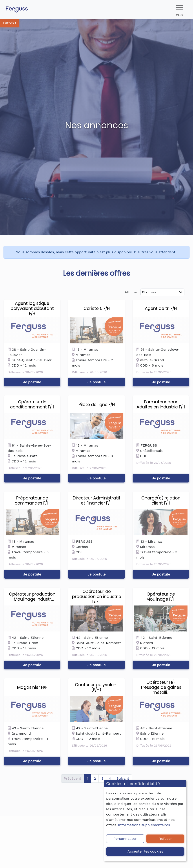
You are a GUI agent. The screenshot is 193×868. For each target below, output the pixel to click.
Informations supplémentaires (144, 825)
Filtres (10, 23)
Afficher (131, 292)
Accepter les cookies (145, 851)
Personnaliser (125, 839)
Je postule (32, 382)
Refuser (165, 839)
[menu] (179, 9)
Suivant (123, 778)
